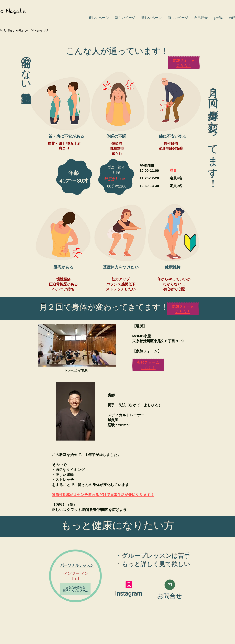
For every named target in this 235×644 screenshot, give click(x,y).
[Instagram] (129, 585)
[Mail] (170, 585)
